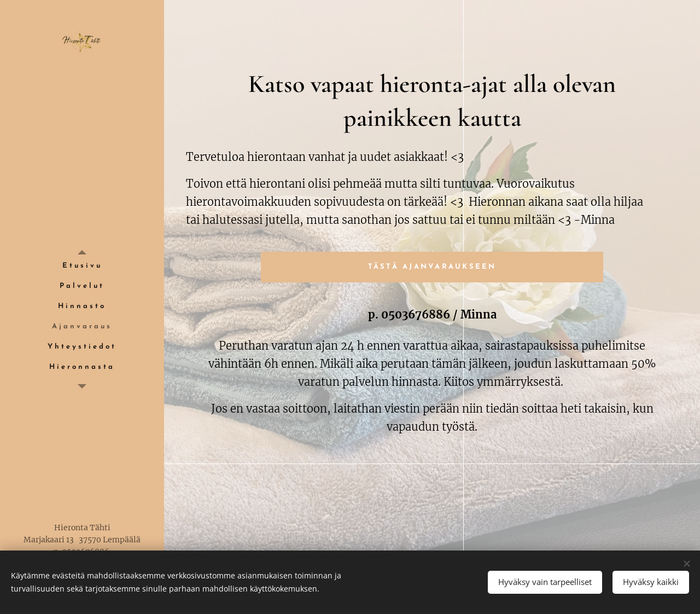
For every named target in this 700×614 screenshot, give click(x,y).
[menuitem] (82, 266)
